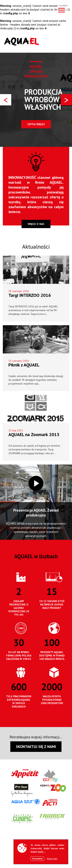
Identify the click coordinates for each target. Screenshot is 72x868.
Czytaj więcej (36, 124)
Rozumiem (37, 859)
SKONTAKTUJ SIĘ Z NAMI (36, 747)
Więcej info (52, 859)
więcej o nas (36, 224)
